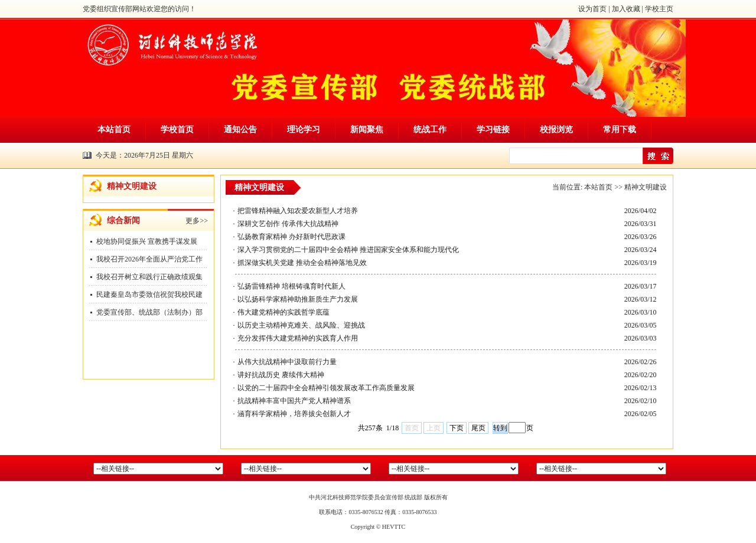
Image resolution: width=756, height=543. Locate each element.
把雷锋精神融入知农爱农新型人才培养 (298, 211)
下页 (457, 428)
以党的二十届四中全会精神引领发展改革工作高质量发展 (326, 388)
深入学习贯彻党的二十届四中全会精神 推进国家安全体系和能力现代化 (348, 250)
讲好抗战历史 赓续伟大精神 (281, 375)
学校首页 (177, 130)
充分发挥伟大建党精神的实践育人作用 (298, 338)
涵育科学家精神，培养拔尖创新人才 (294, 414)
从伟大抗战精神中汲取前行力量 (287, 362)
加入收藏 (626, 9)
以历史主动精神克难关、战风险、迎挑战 (301, 325)
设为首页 (592, 9)
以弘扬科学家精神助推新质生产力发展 (298, 299)
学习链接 (493, 130)
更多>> (197, 221)
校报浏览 (556, 130)
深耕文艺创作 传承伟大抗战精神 (288, 224)
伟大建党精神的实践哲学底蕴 (283, 312)
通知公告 (240, 130)
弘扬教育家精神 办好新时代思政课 (291, 237)
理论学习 (304, 130)
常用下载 (620, 130)
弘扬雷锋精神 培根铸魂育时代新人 (291, 286)
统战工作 (430, 130)
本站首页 (114, 130)
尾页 (478, 428)
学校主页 (659, 9)
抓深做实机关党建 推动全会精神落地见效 (302, 263)
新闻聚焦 (367, 130)
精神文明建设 (646, 187)
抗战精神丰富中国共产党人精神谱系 (294, 401)
